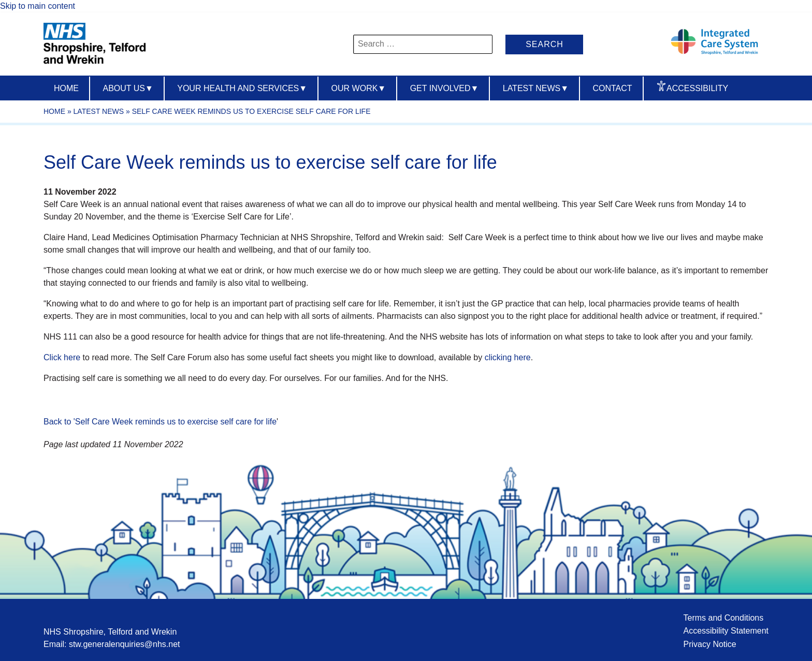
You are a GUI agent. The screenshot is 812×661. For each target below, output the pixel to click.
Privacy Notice (709, 644)
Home (66, 88)
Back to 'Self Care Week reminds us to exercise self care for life (160, 422)
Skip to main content (38, 6)
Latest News (536, 88)
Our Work (359, 88)
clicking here (508, 357)
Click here (62, 357)
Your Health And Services (242, 88)
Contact (612, 88)
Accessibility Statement (726, 631)
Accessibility (697, 88)
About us (128, 88)
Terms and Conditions (723, 618)
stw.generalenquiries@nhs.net (125, 644)
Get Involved (445, 88)
